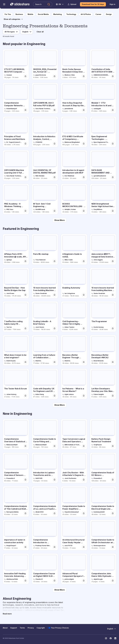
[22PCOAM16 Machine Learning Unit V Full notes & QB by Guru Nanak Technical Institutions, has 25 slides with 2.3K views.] (16, 165)
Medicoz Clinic (70, 75)
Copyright (41, 628)
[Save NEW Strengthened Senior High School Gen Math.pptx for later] (113, 211)
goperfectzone (41, 75)
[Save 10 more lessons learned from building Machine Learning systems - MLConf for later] (55, 295)
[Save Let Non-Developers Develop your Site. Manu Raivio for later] (113, 396)
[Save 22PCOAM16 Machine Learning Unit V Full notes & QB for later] (25, 177)
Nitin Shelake (40, 176)
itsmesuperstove (100, 546)
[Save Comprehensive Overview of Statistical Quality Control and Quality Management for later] (25, 446)
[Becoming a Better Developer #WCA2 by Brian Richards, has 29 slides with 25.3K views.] (103, 350)
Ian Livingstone (70, 293)
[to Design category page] (109, 14)
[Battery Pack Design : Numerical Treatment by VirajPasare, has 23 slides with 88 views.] (103, 434)
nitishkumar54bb (12, 579)
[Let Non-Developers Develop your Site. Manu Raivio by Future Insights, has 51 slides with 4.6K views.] (103, 384)
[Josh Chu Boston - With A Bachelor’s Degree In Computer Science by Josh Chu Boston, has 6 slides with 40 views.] (74, 468)
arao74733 (68, 546)
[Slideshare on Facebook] (111, 638)
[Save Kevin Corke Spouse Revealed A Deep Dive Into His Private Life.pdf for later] (84, 76)
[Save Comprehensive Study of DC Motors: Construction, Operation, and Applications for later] (113, 480)
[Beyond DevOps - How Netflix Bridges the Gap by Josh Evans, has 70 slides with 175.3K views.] (16, 283)
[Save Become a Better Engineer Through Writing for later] (84, 362)
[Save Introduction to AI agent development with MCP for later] (84, 177)
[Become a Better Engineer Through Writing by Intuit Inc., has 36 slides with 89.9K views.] (74, 350)
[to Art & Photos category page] (86, 14)
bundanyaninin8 (99, 512)
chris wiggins (98, 260)
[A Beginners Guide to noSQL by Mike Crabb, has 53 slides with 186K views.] (74, 249)
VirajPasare (98, 445)
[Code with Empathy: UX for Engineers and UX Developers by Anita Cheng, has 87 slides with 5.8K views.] (45, 384)
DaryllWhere (98, 209)
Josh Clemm (40, 327)
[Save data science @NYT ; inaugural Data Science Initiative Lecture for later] (113, 261)
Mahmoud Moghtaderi (72, 142)
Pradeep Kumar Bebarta (43, 546)
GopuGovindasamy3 (72, 512)
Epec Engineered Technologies (102, 142)
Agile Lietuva (69, 394)
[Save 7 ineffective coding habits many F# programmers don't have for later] (25, 328)
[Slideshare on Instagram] (106, 638)
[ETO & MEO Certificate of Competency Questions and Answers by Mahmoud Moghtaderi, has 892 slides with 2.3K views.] (74, 132)
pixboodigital (69, 579)
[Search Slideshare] (43, 4)
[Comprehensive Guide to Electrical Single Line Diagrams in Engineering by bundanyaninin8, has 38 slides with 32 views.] (103, 501)
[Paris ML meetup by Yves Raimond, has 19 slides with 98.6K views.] (45, 249)
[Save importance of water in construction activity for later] (25, 547)
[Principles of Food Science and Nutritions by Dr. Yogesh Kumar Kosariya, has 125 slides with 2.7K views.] (16, 132)
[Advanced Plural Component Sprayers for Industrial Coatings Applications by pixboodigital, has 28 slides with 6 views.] (74, 569)
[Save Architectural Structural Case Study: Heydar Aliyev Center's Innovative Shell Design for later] (84, 547)
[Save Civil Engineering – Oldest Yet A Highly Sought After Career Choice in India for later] (84, 328)
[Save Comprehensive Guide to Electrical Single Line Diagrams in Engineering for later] (113, 513)
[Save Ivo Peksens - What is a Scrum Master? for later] (84, 396)
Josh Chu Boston (70, 478)
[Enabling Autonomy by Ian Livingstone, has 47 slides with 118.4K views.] (74, 283)
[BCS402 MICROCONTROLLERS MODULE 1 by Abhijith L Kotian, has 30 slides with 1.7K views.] (74, 199)
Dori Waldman (69, 176)
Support (14, 628)
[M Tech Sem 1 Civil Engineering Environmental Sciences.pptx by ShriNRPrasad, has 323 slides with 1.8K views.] (45, 199)
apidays (9, 260)
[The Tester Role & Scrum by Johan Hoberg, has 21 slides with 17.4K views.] (16, 384)
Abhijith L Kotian (70, 209)
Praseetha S (11, 478)
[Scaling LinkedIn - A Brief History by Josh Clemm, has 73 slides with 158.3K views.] (45, 317)
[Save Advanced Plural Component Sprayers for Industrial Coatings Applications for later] (84, 581)
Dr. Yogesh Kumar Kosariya (14, 142)
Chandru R (39, 579)
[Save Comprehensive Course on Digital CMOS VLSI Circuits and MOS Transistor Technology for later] (55, 581)
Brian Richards (99, 361)
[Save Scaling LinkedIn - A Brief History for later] (55, 328)
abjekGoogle (98, 579)
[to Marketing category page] (58, 14)
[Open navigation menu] (4, 4)
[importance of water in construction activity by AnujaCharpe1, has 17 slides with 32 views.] (16, 535)
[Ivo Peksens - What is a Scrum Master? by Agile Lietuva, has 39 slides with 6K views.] (74, 384)
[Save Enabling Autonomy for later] (84, 295)
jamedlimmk (69, 109)
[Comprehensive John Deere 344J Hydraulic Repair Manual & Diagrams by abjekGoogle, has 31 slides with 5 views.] (103, 569)
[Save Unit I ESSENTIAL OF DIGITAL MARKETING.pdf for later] (55, 177)
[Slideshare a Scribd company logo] (20, 4)
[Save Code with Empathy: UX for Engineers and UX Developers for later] (55, 396)
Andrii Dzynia (11, 361)
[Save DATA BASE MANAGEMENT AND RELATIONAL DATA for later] (113, 177)
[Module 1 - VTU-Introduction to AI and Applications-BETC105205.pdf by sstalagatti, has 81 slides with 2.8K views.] (103, 98)
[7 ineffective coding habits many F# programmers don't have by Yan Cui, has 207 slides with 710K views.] (16, 317)
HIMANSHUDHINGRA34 (102, 75)
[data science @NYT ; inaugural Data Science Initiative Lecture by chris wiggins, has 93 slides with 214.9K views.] (103, 249)
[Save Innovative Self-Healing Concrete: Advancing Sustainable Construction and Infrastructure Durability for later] (25, 581)
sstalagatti (97, 109)
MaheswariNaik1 (12, 445)
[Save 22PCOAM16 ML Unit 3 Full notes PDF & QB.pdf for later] (55, 110)
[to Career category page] (98, 14)
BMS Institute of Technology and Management (73, 445)
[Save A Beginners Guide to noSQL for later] (84, 261)
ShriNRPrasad (40, 209)
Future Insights (99, 394)
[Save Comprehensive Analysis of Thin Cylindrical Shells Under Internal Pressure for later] (25, 513)
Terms (22, 628)
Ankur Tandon (69, 327)
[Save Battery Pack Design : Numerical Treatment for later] (113, 446)
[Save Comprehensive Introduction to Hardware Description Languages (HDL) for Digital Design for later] (55, 547)
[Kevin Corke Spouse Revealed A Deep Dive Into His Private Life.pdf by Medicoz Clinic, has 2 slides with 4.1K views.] (74, 64)
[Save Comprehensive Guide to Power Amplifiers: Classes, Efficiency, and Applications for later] (84, 513)
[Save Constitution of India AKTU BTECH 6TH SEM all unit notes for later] (113, 76)
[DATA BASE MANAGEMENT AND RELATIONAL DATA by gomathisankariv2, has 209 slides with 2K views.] (103, 165)
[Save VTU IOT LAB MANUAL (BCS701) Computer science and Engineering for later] (25, 76)
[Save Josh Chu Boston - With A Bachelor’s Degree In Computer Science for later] (84, 480)
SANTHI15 (39, 478)
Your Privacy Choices (58, 628)
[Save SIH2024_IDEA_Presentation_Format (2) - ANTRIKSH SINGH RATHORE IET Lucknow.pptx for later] (55, 76)
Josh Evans (10, 293)
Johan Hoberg (11, 394)
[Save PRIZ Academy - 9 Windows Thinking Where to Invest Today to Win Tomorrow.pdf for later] (25, 211)
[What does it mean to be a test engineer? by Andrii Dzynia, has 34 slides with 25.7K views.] (16, 350)
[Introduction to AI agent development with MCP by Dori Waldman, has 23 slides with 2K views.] (74, 165)
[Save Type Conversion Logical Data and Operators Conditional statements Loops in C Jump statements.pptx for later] (84, 446)
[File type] (11, 32)
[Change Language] (60, 4)
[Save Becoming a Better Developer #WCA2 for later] (113, 362)
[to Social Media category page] (43, 14)
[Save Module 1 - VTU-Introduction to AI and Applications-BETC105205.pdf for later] (113, 110)
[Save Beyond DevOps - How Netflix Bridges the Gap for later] (25, 295)
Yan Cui (9, 327)
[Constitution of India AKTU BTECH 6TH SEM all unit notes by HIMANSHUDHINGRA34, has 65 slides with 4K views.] (103, 64)
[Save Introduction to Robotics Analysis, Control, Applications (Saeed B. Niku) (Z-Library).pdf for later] (55, 144)
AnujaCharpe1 (11, 546)
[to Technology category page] (71, 14)
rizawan (9, 75)
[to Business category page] (19, 14)
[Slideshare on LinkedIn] (115, 638)
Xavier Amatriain (41, 293)
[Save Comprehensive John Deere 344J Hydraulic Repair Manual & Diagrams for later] (113, 581)
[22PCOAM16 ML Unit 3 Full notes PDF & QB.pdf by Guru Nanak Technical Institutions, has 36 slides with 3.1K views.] (45, 98)
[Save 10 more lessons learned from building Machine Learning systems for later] (113, 295)
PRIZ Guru (10, 209)
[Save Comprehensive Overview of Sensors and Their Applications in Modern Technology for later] (25, 480)
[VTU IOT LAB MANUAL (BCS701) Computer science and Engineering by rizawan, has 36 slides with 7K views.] (16, 64)
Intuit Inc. (38, 361)
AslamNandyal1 (12, 109)
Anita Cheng (40, 394)
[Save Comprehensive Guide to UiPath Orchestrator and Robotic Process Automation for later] (113, 547)
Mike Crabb (69, 260)
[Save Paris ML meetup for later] (55, 261)
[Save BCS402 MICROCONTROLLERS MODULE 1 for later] (84, 211)
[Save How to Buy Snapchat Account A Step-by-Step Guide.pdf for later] (84, 110)
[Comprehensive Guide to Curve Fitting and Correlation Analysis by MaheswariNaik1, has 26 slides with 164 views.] (45, 434)
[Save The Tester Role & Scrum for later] (25, 396)
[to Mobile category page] (30, 14)
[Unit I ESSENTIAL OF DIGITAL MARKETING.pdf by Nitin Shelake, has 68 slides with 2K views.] (45, 165)
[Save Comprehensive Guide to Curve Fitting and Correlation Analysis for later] (55, 446)
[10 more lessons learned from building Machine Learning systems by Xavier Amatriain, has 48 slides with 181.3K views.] (103, 283)
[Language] (27, 32)
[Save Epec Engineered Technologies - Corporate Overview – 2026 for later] (113, 144)
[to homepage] (8, 14)
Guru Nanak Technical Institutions (43, 109)
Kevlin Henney (99, 327)
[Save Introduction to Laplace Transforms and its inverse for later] (55, 480)
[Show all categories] (13, 19)
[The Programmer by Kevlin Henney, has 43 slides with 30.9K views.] (103, 317)
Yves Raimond (40, 260)
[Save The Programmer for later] (113, 328)
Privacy (31, 628)
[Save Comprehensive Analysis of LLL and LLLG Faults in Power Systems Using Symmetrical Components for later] (55, 513)
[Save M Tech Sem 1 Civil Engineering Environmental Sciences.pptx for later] (55, 211)
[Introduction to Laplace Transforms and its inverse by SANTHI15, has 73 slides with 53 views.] (45, 468)
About (5, 628)
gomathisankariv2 (100, 176)
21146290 (39, 142)
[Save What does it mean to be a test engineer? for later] (25, 362)
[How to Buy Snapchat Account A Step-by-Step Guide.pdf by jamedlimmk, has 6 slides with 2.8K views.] (74, 98)
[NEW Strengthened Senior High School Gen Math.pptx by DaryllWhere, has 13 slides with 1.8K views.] (103, 199)
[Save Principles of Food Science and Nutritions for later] (25, 144)
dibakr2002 (40, 512)
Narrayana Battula (12, 512)
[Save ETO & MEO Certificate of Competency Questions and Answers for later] (84, 144)
